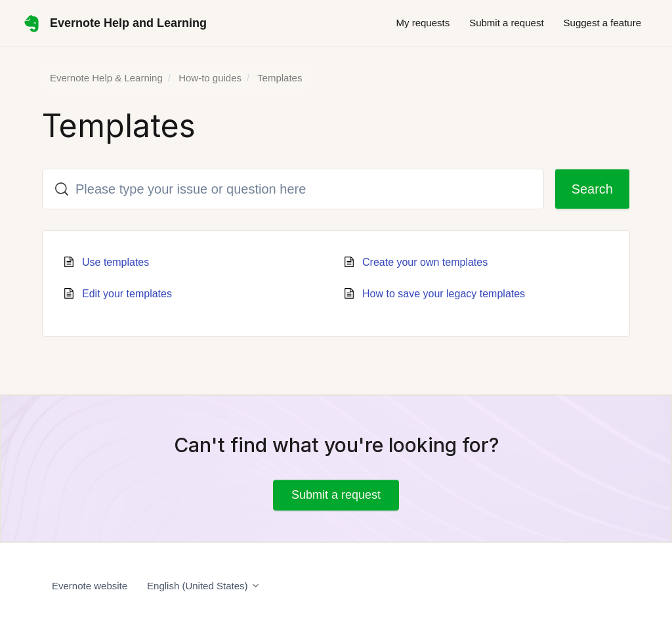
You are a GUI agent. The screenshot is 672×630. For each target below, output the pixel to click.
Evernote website (90, 586)
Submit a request (506, 23)
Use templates (115, 262)
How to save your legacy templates (444, 294)
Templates (280, 78)
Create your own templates (425, 262)
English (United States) (204, 586)
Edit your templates (127, 294)
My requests (423, 23)
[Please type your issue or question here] (293, 189)
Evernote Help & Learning (106, 78)
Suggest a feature (602, 23)
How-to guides (210, 78)
